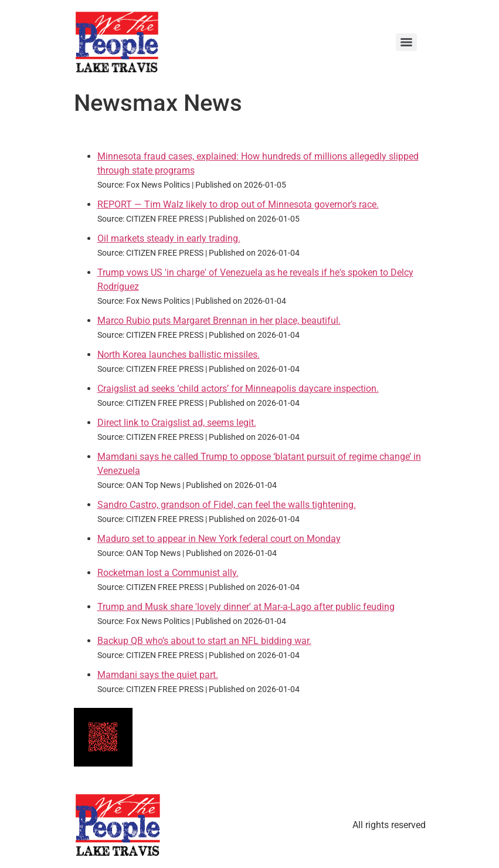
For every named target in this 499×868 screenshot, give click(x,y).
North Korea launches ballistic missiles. (179, 355)
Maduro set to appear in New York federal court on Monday (219, 539)
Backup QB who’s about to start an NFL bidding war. (204, 641)
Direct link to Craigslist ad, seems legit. (177, 423)
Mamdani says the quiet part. (158, 675)
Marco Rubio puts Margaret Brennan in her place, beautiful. (219, 321)
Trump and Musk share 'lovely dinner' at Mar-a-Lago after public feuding (246, 607)
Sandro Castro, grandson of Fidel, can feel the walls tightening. (227, 505)
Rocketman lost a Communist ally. (168, 573)
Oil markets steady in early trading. (169, 238)
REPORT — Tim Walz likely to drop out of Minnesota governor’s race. (238, 204)
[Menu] (406, 42)
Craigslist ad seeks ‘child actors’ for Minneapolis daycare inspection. (238, 389)
